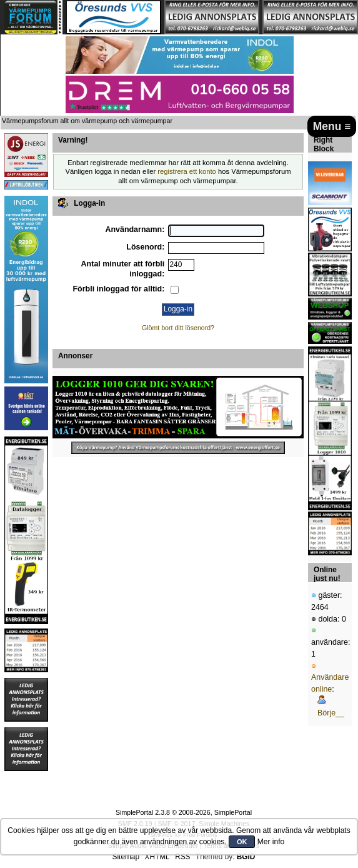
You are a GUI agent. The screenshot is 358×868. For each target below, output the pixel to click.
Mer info (271, 842)
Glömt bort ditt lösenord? (178, 328)
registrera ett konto (187, 171)
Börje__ (331, 713)
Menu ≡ (332, 126)
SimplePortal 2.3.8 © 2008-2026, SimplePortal (184, 812)
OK (242, 842)
